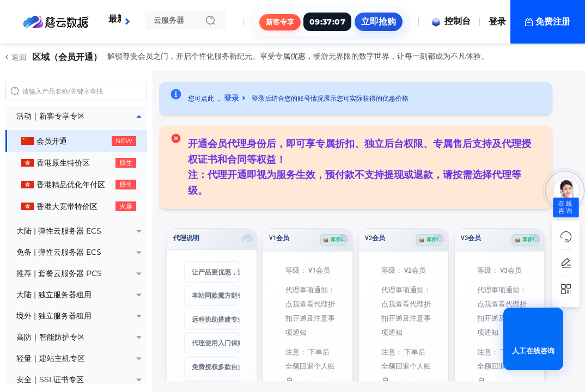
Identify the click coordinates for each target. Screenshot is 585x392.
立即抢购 (379, 22)
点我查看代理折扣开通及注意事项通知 (310, 318)
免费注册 (553, 22)
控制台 (450, 21)
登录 (497, 22)
